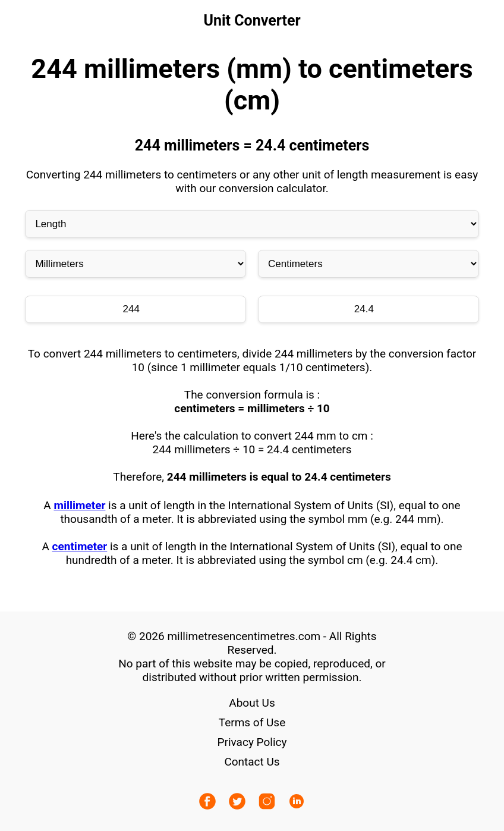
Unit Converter (252, 21)
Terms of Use (252, 722)
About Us (252, 703)
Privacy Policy (252, 742)
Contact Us (252, 762)
